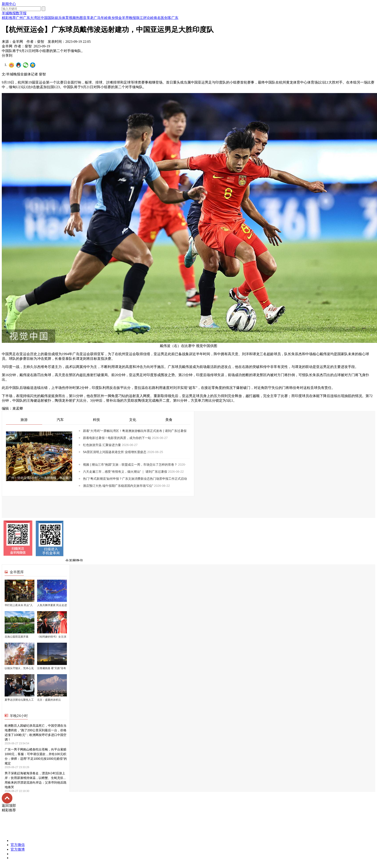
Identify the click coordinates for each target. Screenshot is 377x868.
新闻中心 (9, 4)
